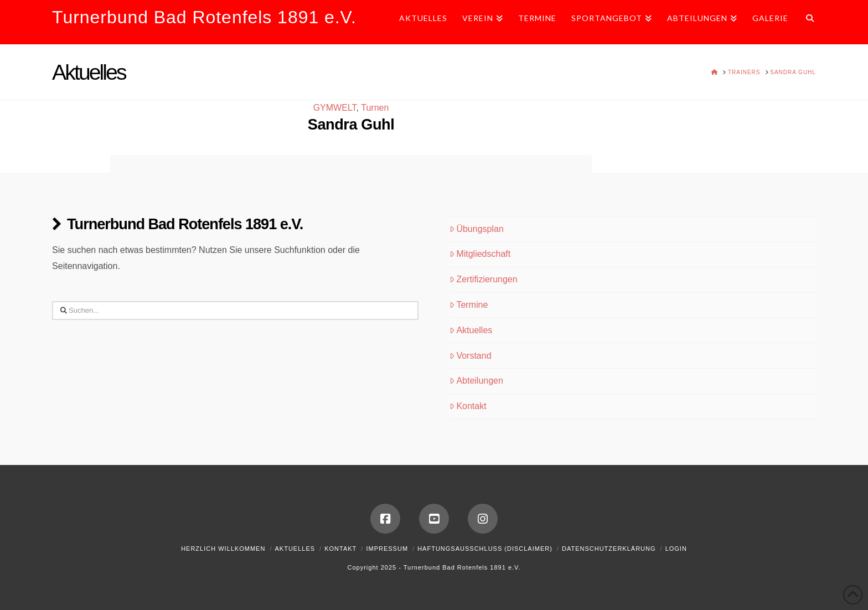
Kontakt (468, 406)
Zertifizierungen (484, 279)
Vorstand (471, 356)
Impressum (387, 549)
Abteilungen (476, 381)
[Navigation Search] (806, 22)
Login (676, 549)
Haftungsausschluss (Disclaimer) (485, 549)
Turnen (375, 108)
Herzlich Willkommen (223, 549)
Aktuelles (471, 330)
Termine (469, 305)
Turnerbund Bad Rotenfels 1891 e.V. (204, 17)
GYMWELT (335, 108)
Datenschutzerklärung (609, 549)
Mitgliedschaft (480, 254)
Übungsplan (477, 229)
